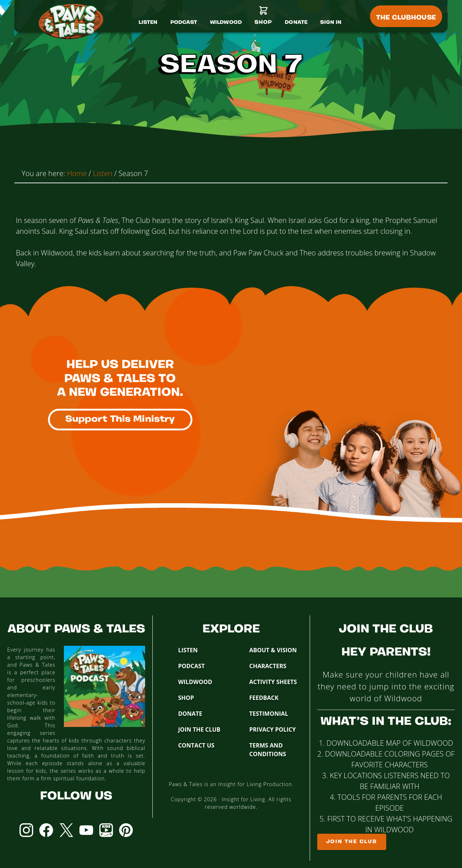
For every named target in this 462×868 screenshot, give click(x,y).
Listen (188, 650)
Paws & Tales (74, 22)
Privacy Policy (272, 729)
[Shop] (263, 18)
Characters (268, 666)
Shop (186, 698)
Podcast (191, 666)
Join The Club (199, 729)
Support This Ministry (120, 419)
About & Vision (273, 650)
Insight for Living (243, 799)
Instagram (26, 830)
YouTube (86, 830)
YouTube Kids (106, 830)
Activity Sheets (273, 682)
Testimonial (269, 714)
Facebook (46, 830)
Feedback (264, 698)
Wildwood (195, 682)
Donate (190, 714)
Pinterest (126, 830)
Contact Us (196, 745)
